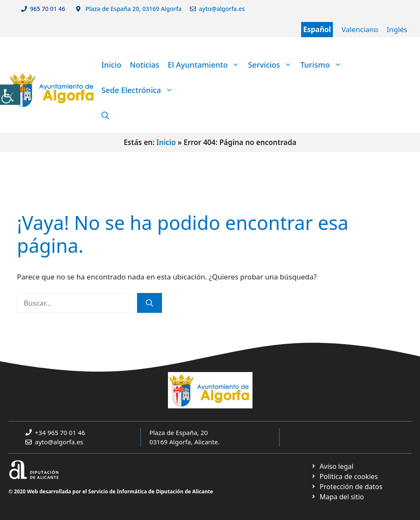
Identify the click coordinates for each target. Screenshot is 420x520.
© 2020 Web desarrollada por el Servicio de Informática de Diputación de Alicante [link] (111, 491)
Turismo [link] (323, 65)
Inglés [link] (397, 29)
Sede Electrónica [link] (139, 90)
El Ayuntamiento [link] (206, 65)
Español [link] (317, 29)
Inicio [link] (111, 65)
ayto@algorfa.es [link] (223, 9)
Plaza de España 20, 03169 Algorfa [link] (133, 9)
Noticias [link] (144, 65)
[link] (10, 95)
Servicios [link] (272, 65)
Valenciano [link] (360, 29)
